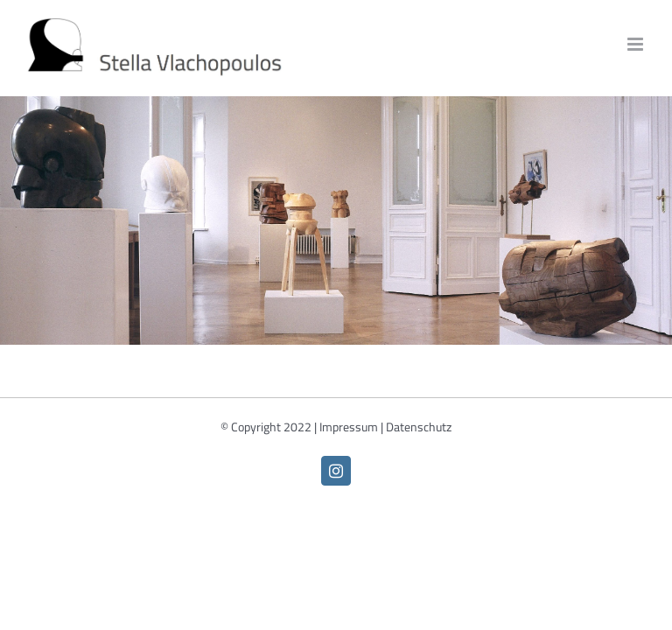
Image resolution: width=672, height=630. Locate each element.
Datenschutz (419, 427)
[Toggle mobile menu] (637, 44)
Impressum (349, 427)
